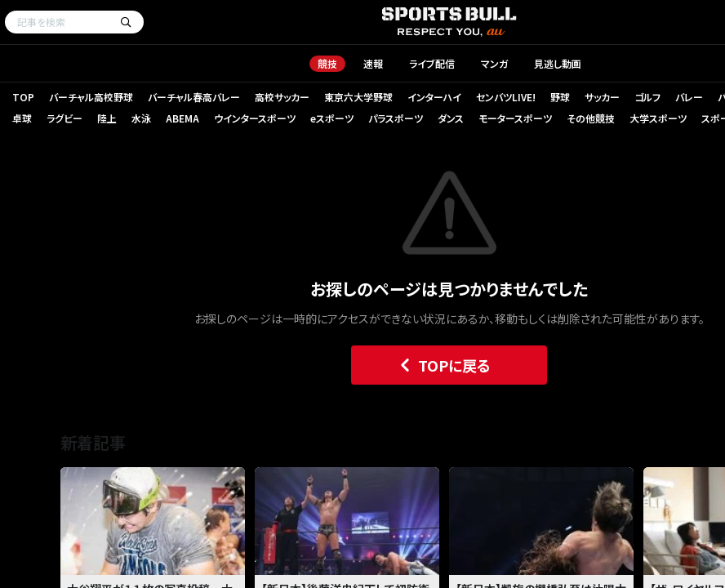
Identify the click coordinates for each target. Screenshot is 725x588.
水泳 (141, 118)
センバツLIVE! (506, 97)
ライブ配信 (432, 63)
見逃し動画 (558, 63)
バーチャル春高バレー (194, 97)
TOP (23, 97)
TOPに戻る (441, 365)
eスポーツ (332, 118)
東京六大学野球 (358, 97)
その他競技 (591, 118)
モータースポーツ (515, 118)
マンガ (494, 63)
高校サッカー (282, 97)
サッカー (602, 97)
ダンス (451, 118)
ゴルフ (647, 97)
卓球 (22, 118)
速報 (373, 63)
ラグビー (64, 118)
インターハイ (434, 97)
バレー (689, 97)
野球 (560, 97)
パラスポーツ (396, 118)
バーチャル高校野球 (91, 97)
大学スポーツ (658, 118)
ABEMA (182, 118)
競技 (327, 63)
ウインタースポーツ (255, 118)
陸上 (107, 118)
